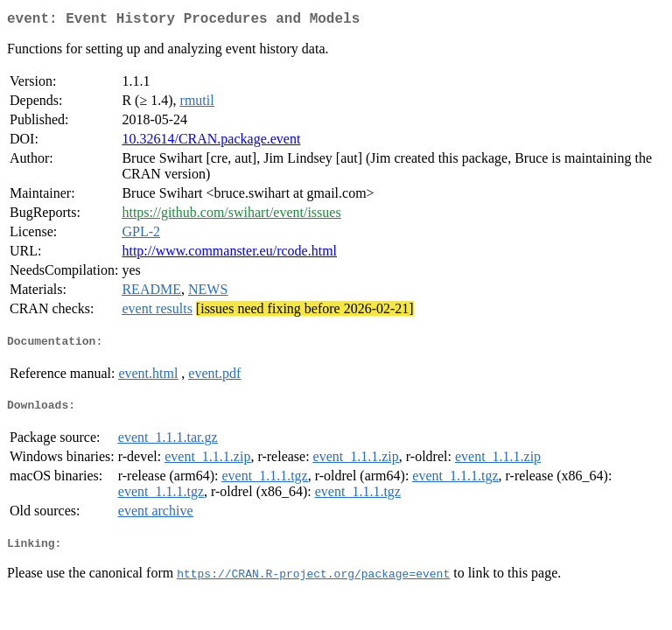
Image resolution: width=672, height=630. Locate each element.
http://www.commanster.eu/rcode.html (229, 254)
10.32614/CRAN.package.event (211, 142)
